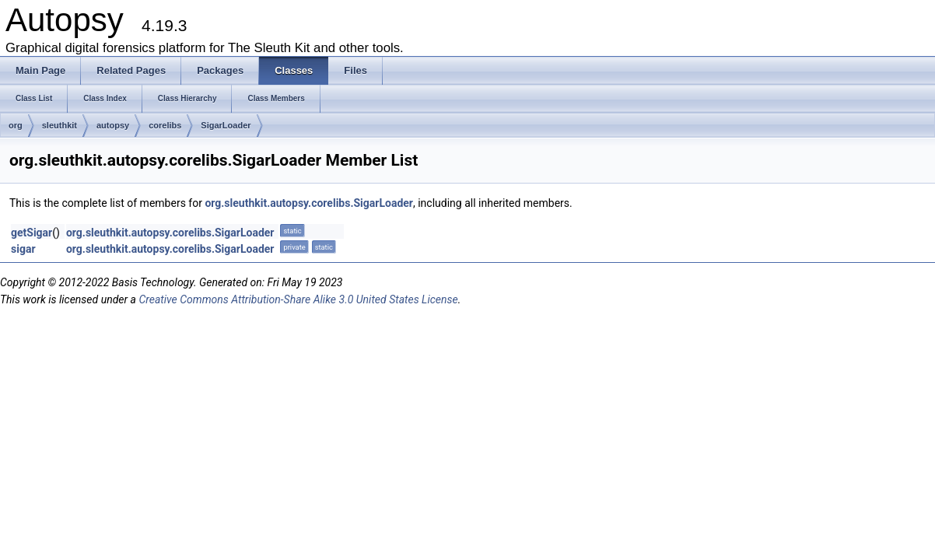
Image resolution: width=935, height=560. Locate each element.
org (16, 125)
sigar (23, 249)
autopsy (113, 125)
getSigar (32, 233)
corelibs (165, 125)
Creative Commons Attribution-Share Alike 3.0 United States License (298, 299)
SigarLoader (226, 125)
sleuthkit (60, 125)
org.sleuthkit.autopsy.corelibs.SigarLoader (309, 203)
